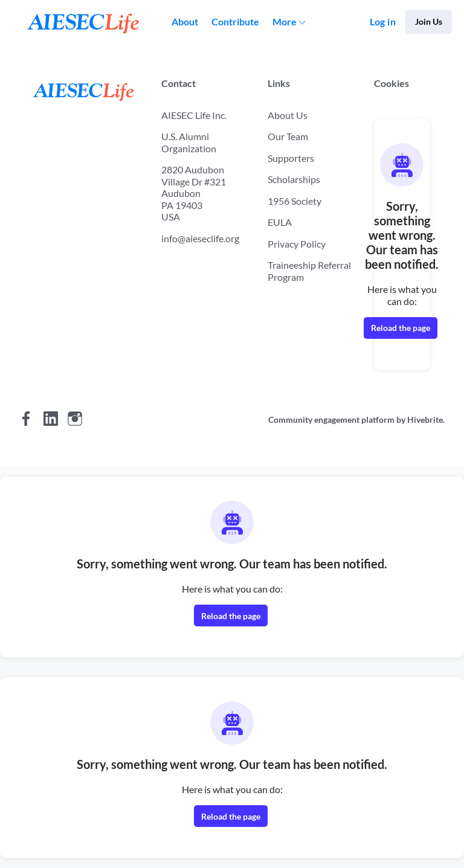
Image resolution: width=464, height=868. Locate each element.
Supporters (291, 158)
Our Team (288, 136)
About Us (288, 115)
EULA (280, 222)
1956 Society (295, 201)
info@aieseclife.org (200, 238)
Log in (383, 21)
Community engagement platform (331, 420)
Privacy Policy (297, 244)
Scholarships (294, 179)
